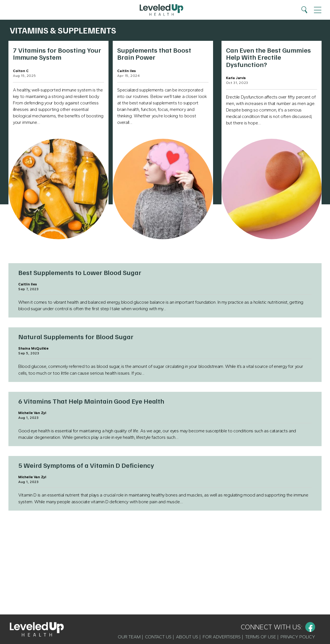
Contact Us (158, 637)
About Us (187, 637)
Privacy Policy (298, 637)
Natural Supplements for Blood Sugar (76, 336)
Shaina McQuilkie (33, 348)
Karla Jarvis (236, 78)
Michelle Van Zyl (32, 413)
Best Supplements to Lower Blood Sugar (80, 272)
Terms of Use (261, 637)
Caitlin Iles (126, 71)
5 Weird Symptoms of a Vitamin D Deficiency (86, 465)
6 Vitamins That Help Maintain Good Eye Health (91, 401)
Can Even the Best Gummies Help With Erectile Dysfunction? (268, 57)
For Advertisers (222, 637)
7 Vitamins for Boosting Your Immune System (57, 53)
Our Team (129, 637)
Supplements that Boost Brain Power (154, 53)
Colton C (21, 71)
